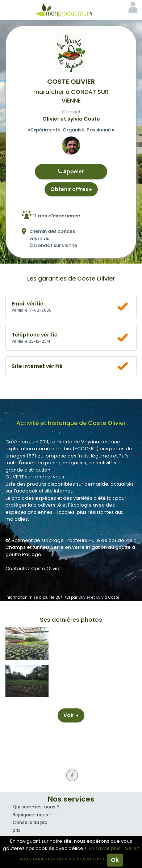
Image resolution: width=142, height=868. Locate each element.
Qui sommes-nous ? (36, 807)
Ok (115, 860)
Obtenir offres (71, 189)
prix (16, 830)
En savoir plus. (105, 848)
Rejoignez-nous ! (32, 815)
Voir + (71, 715)
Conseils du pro (30, 822)
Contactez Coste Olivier (33, 568)
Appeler (71, 172)
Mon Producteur (71, 10)
